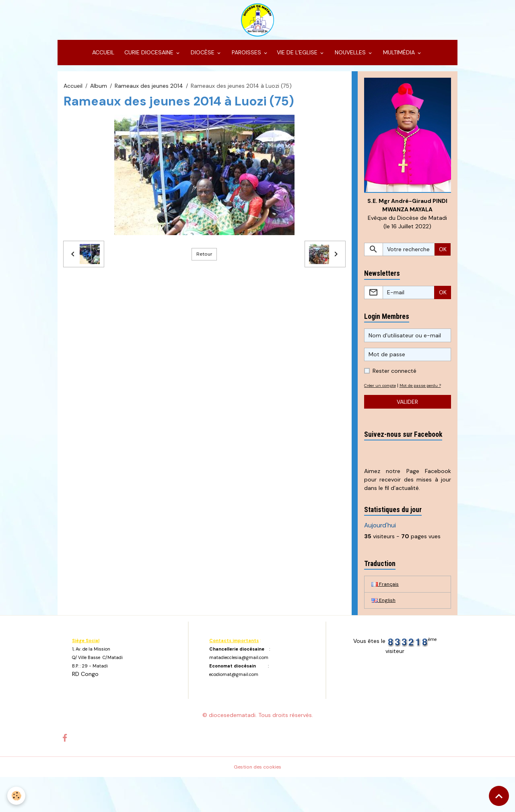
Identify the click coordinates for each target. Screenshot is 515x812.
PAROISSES (246, 75)
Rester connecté (394, 395)
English (384, 634)
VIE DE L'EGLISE (298, 75)
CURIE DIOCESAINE (149, 75)
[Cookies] (17, 795)
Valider (407, 434)
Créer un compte (383, 410)
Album (99, 108)
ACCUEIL (102, 75)
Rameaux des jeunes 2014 (149, 108)
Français (386, 617)
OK (443, 274)
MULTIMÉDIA (399, 75)
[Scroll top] (499, 796)
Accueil (73, 108)
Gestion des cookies (258, 802)
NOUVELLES (350, 75)
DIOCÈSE (203, 75)
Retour (204, 276)
